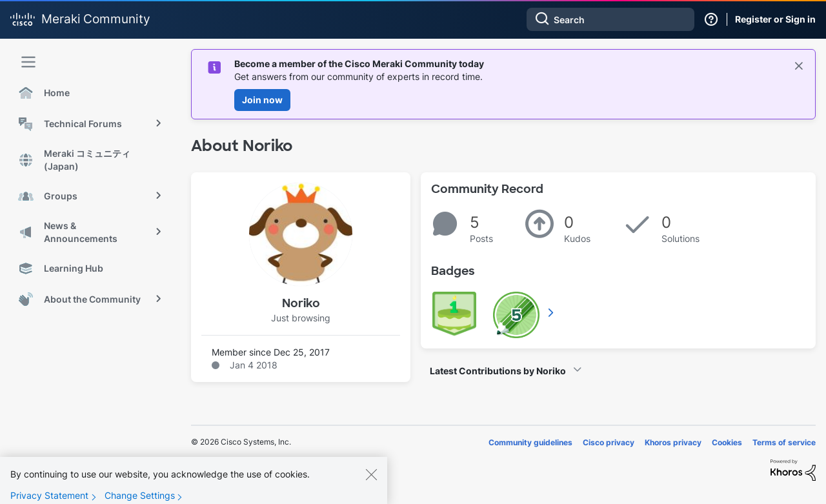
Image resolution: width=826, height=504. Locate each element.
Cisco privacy (609, 442)
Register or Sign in (775, 19)
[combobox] (610, 19)
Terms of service (784, 442)
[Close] (371, 483)
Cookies (727, 442)
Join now (262, 100)
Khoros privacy (673, 442)
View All (552, 312)
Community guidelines (530, 442)
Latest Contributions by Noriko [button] (498, 371)
